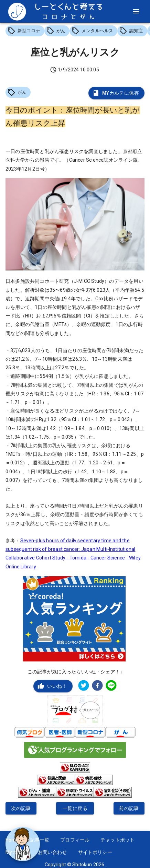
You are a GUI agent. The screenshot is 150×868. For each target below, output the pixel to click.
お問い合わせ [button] (52, 852)
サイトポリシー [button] (95, 852)
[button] (25, 31)
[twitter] (84, 686)
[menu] (136, 11)
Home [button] (12, 840)
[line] (111, 686)
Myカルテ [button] (16, 852)
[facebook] (97, 686)
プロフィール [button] (75, 840)
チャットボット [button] (117, 840)
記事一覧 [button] (40, 840)
